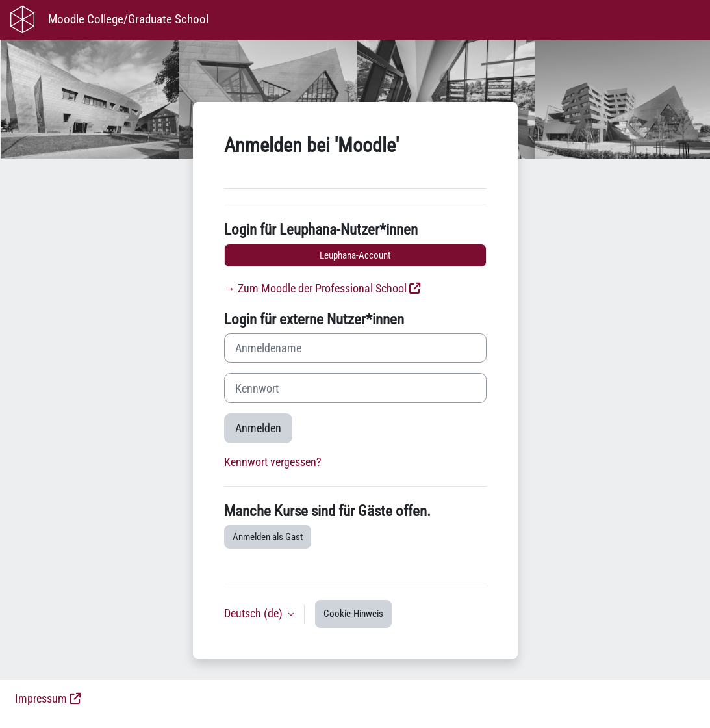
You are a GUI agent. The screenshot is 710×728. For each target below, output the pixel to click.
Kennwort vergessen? (273, 462)
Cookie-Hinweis (353, 614)
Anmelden (258, 428)
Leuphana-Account (355, 255)
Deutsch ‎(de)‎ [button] (255, 614)
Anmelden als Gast (268, 537)
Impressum (41, 699)
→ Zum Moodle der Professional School (316, 289)
